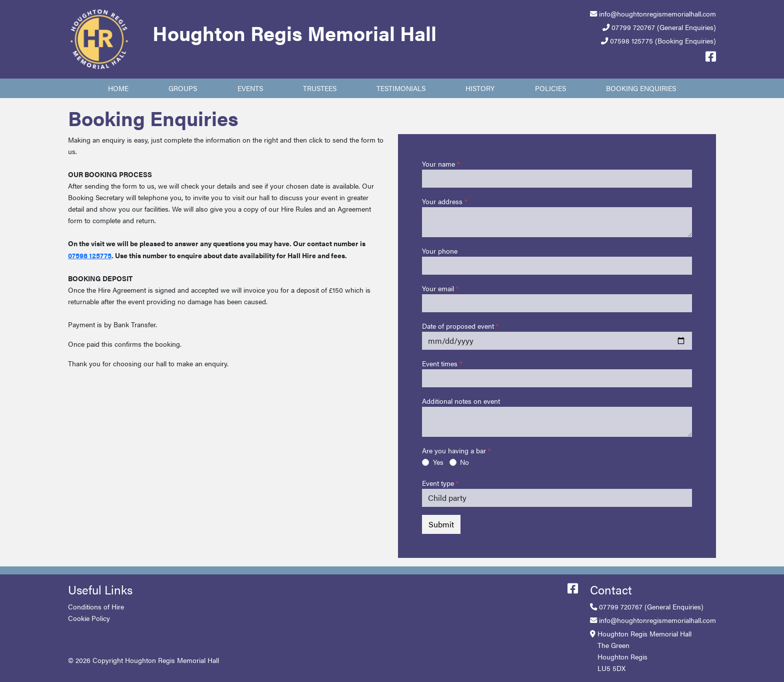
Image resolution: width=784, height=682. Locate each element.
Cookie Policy (89, 618)
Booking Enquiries (641, 88)
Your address (442, 201)
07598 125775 (90, 255)
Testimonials (401, 88)
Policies (550, 88)
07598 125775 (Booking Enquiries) (663, 41)
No (464, 462)
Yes (438, 462)
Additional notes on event (461, 401)
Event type (438, 483)
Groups (183, 88)
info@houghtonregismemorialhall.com (657, 14)
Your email (438, 288)
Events (250, 88)
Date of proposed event (458, 326)
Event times (440, 363)
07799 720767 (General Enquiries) (664, 27)
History (480, 88)
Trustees (320, 88)
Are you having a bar (454, 450)
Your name (438, 164)
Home (118, 88)
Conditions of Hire (96, 606)
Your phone (440, 251)
